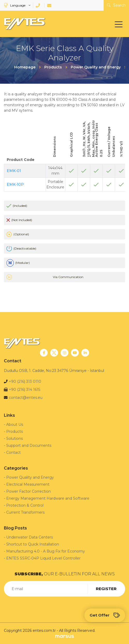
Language (15, 5)
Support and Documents (29, 445)
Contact (13, 452)
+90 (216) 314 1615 (24, 390)
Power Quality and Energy (30, 477)
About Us (15, 424)
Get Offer (105, 615)
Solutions (15, 438)
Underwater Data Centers (30, 537)
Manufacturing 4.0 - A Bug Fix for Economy (46, 551)
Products (15, 431)
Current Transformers (25, 512)
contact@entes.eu (26, 398)
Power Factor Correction (28, 491)
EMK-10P (15, 185)
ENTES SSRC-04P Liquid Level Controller (43, 558)
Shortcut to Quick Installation (33, 544)
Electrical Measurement (28, 484)
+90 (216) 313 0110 (25, 381)
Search (116, 5)
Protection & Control (25, 505)
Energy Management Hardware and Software (48, 498)
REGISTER (106, 589)
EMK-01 (14, 171)
